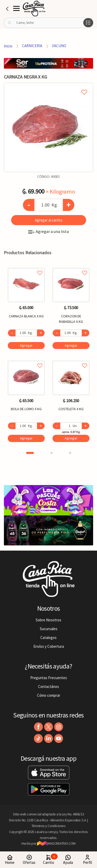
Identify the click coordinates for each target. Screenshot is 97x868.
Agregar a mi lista (48, 86)
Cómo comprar (49, 695)
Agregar (26, 345)
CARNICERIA (32, 46)
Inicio (8, 46)
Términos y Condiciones (49, 826)
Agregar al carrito (49, 220)
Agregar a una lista (48, 231)
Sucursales (49, 629)
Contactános (48, 686)
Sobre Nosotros (48, 620)
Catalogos (48, 638)
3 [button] (70, 453)
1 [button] (30, 453)
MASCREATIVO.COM (56, 843)
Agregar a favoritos (26, 267)
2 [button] (51, 453)
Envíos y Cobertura (49, 646)
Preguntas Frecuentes (49, 678)
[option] (48, 127)
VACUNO (59, 46)
